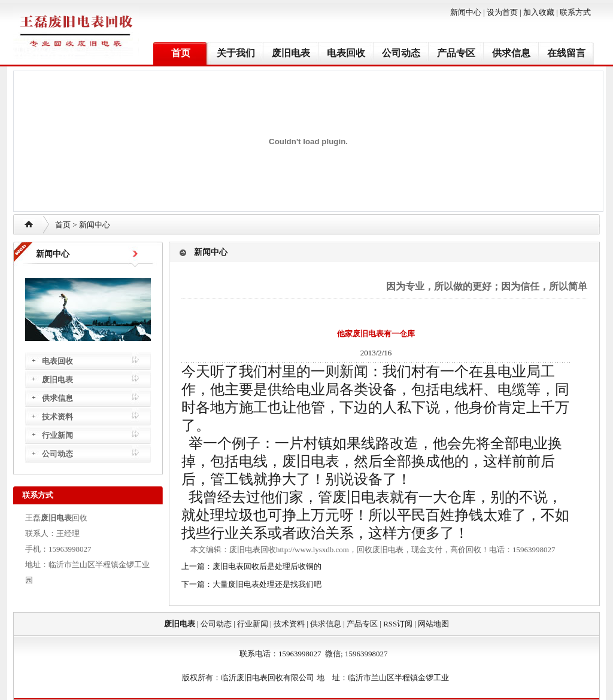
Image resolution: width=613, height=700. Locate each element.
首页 (181, 53)
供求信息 (511, 53)
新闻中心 (466, 12)
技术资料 (57, 417)
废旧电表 (291, 53)
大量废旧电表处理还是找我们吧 (267, 584)
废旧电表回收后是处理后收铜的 (267, 566)
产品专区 (456, 53)
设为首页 (502, 12)
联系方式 (575, 12)
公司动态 (401, 53)
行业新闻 (57, 435)
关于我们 (236, 53)
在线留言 (566, 53)
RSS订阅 (398, 624)
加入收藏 (539, 12)
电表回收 (346, 53)
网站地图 (433, 624)
